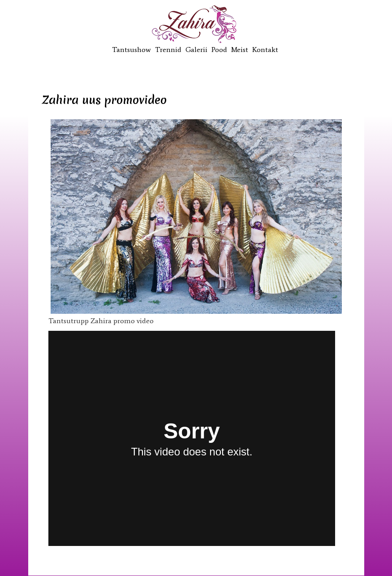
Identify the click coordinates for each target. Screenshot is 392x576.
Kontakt (265, 50)
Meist (240, 50)
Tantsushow (131, 50)
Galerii (196, 50)
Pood (219, 50)
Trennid (168, 50)
